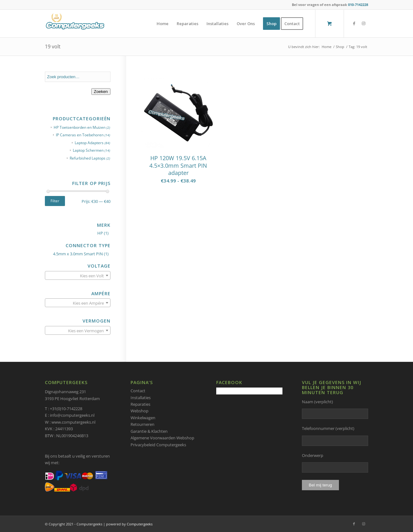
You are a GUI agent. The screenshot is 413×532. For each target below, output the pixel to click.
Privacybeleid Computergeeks (158, 445)
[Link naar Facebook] (354, 23)
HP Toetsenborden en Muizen (80, 127)
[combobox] (78, 275)
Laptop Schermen (88, 150)
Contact (138, 391)
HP (100, 233)
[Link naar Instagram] (363, 23)
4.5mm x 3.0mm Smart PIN (78, 254)
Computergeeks (140, 524)
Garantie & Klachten (149, 431)
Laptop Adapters (89, 143)
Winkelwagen (143, 418)
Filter (55, 201)
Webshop (139, 411)
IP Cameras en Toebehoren (80, 135)
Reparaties (140, 404)
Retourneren (142, 424)
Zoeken (101, 92)
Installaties (141, 398)
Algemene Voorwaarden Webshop (162, 438)
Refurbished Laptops (88, 158)
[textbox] (78, 276)
